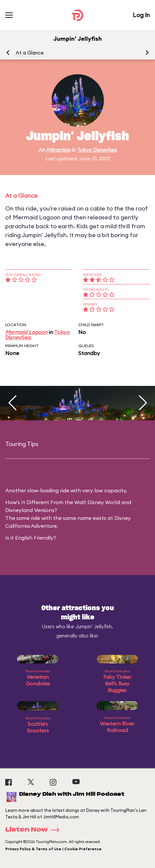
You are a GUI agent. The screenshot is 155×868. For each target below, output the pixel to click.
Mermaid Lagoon (26, 332)
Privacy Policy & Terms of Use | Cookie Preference (53, 849)
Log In (141, 15)
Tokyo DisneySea (97, 150)
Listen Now (34, 830)
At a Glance (30, 53)
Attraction (58, 150)
